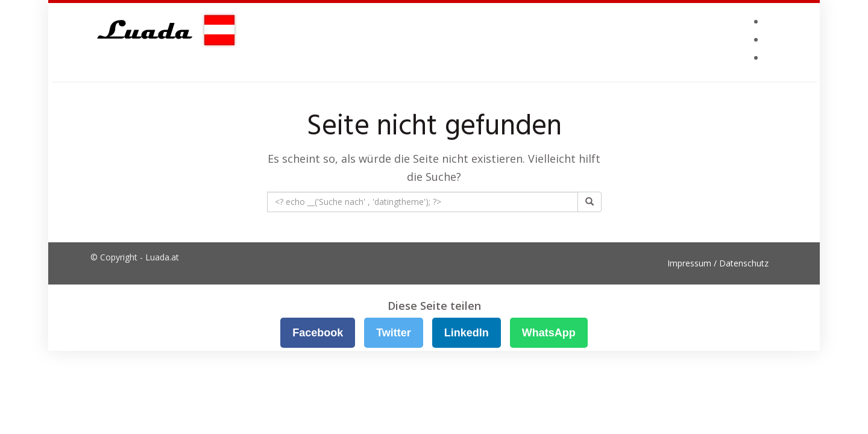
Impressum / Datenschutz (718, 263)
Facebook (318, 333)
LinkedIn (467, 333)
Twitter (394, 333)
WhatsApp (549, 333)
